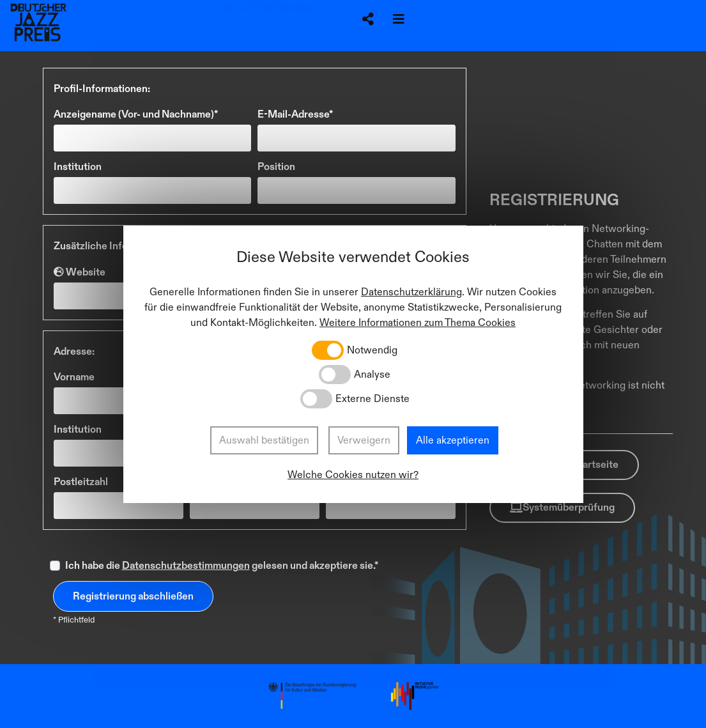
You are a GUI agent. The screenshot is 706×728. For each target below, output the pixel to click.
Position (276, 167)
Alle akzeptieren (453, 440)
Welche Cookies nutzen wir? (353, 475)
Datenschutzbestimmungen (186, 566)
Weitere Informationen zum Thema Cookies (418, 323)
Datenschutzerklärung (411, 292)
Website (80, 272)
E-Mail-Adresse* (295, 114)
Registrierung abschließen (133, 596)
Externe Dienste (372, 399)
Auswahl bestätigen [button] (264, 440)
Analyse (372, 375)
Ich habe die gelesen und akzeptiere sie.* (222, 566)
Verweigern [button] (364, 440)
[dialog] (353, 364)
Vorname (74, 377)
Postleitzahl (81, 482)
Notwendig (372, 350)
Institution (78, 167)
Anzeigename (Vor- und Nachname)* (136, 114)
